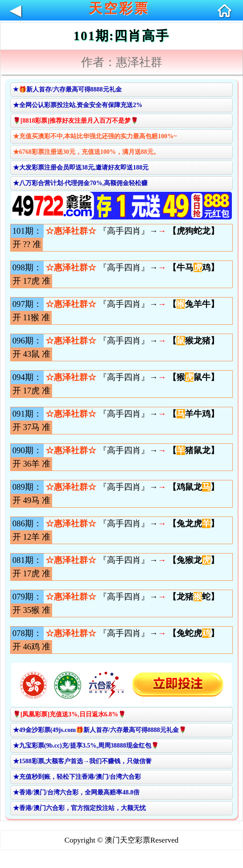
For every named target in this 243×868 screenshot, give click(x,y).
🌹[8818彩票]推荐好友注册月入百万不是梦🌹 (76, 121)
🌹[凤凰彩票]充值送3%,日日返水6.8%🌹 (69, 714)
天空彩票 (119, 8)
